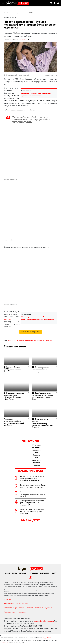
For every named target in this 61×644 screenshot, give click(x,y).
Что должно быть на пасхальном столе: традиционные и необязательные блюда (32, 479)
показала (7, 319)
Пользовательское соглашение (15, 612)
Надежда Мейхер (30, 340)
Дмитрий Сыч (23, 40)
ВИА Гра (40, 340)
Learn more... (5, 643)
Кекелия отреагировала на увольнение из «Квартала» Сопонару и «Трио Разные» (14, 396)
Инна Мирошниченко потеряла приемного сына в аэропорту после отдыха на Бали (43, 396)
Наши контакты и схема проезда (16, 604)
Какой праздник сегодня (12, 13)
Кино (15, 573)
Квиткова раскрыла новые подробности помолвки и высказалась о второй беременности (42, 370)
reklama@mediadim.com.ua (44, 621)
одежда (11, 340)
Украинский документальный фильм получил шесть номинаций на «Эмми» (14, 422)
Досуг (14, 17)
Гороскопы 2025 (28, 13)
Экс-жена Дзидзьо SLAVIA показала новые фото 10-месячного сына (13, 369)
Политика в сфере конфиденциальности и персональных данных (28, 608)
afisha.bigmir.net (51, 590)
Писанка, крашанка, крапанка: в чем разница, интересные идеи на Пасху (32, 494)
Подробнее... (47, 638)
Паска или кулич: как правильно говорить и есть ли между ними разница (32, 511)
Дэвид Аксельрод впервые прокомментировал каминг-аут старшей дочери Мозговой (43, 423)
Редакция (7, 599)
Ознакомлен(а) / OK (17, 643)
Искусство (45, 573)
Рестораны (33, 573)
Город (7, 573)
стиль (16, 340)
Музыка (23, 573)
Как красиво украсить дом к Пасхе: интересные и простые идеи (33, 486)
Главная (7, 17)
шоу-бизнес (48, 340)
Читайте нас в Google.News (31, 332)
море (21, 340)
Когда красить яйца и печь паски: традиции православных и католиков (32, 503)
